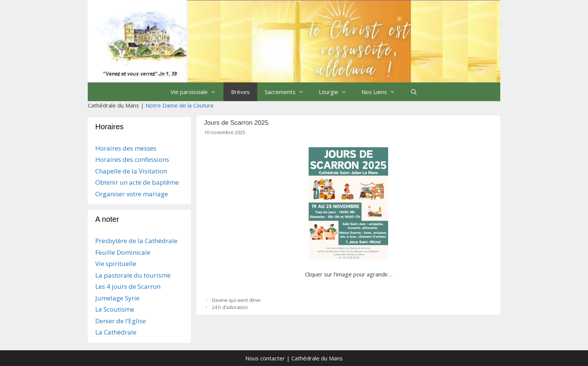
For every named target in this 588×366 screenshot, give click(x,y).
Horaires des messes (126, 148)
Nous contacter (265, 358)
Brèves (240, 92)
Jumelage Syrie (117, 298)
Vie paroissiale (197, 92)
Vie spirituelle (116, 264)
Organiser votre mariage (132, 194)
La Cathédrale (116, 332)
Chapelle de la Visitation (131, 171)
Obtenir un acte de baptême (137, 182)
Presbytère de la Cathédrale (136, 241)
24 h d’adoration (230, 307)
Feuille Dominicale (123, 252)
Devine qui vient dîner (236, 300)
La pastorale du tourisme (133, 275)
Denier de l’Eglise (121, 321)
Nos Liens (382, 92)
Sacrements (288, 92)
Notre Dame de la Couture (180, 105)
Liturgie (336, 92)
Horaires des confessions (132, 159)
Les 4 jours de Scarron (128, 286)
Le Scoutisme (115, 309)
